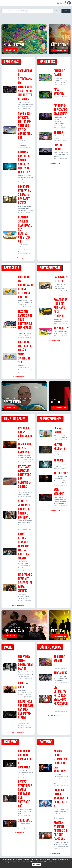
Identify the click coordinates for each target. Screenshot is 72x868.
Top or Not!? (61, 328)
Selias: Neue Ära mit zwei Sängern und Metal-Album (25, 710)
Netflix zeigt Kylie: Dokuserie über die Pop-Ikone (25, 509)
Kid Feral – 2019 (24, 685)
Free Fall (59, 461)
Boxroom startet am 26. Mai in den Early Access (25, 195)
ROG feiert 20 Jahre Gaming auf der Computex (25, 759)
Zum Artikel (10, 50)
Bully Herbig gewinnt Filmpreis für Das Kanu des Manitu (24, 546)
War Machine (59, 492)
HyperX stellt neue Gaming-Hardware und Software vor (25, 794)
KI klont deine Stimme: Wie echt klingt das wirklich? (61, 761)
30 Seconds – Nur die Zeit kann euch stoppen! (61, 308)
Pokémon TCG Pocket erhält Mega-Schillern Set (25, 352)
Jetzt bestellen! (59, 50)
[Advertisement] (36, 18)
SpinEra (58, 133)
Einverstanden (37, 864)
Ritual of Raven (59, 73)
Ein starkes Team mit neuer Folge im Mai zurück (25, 583)
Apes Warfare (59, 92)
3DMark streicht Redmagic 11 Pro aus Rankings (61, 831)
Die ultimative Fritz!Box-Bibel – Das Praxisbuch (61, 696)
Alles (57, 11)
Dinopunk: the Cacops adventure (60, 110)
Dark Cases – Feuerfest (61, 279)
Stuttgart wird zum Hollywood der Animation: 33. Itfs (25, 477)
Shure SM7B (25, 820)
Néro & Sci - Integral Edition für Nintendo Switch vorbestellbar (25, 126)
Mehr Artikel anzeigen (18, 258)
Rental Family (58, 430)
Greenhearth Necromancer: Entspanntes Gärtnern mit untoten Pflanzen (25, 85)
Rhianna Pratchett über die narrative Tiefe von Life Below (24, 162)
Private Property (59, 447)
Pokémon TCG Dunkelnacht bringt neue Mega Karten (25, 287)
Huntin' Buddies (58, 147)
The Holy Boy (61, 473)
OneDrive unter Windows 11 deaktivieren (61, 798)
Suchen (66, 11)
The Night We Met (59, 659)
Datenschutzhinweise (61, 862)
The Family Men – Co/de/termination (25, 663)
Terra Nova (61, 673)
